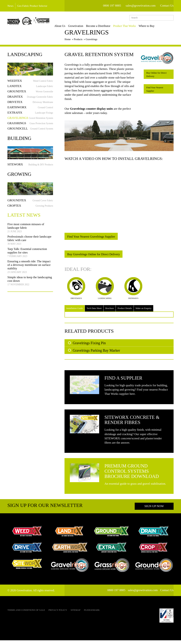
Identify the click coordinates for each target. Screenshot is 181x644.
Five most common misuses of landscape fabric (26, 230)
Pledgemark (92, 614)
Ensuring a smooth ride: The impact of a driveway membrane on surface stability (29, 269)
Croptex (30, 208)
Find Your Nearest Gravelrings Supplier (91, 239)
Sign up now (154, 510)
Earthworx (30, 109)
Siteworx (30, 166)
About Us (70, 26)
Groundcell (30, 130)
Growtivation (86, 26)
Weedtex (30, 83)
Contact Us (167, 6)
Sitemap (75, 614)
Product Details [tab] (125, 310)
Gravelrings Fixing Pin (89, 345)
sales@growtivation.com (141, 6)
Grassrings (30, 125)
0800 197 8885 (112, 6)
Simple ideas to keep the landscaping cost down (30, 283)
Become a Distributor (108, 26)
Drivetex (30, 104)
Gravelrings (30, 120)
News (10, 6)
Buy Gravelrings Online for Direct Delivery (94, 256)
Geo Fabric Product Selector (32, 6)
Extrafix (30, 115)
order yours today (96, 115)
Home (68, 41)
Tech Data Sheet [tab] (94, 310)
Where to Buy (157, 26)
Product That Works (135, 26)
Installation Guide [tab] (75, 310)
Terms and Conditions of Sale (26, 614)
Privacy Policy (58, 614)
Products (78, 41)
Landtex (30, 88)
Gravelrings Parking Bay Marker (96, 352)
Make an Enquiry (144, 310)
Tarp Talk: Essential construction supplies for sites (27, 255)
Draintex (30, 99)
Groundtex (30, 93)
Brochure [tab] (110, 310)
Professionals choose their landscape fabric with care (29, 242)
